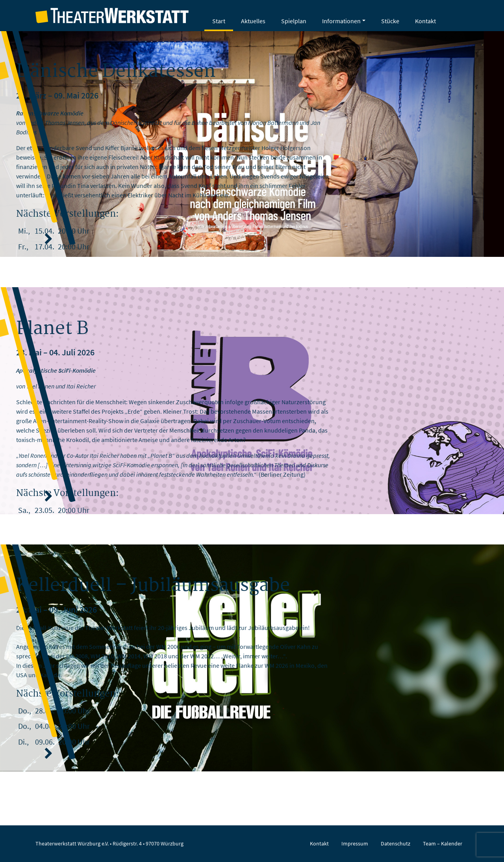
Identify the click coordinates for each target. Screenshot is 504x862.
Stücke (390, 21)
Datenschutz (396, 843)
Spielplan (294, 21)
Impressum (355, 843)
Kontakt (425, 21)
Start (219, 21)
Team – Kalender (443, 843)
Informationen (341, 21)
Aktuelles (253, 21)
